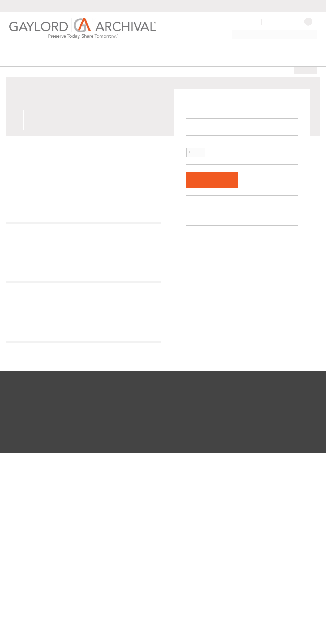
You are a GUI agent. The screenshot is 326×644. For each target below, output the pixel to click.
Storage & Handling (172, 50)
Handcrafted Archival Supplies (100, 554)
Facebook (152, 548)
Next (155, 249)
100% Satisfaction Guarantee (33, 554)
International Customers (95, 531)
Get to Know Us (156, 531)
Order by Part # (172, 6)
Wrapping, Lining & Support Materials (126, 60)
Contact (277, 6)
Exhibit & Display (64, 50)
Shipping (18, 542)
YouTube (151, 560)
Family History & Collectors (233, 50)
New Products (287, 50)
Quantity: (194, 134)
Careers (151, 542)
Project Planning (90, 542)
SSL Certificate (265, 625)
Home (13, 60)
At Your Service (93, 521)
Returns (17, 537)
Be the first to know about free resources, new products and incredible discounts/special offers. (259, 531)
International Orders (245, 6)
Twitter (150, 554)
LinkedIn (151, 566)
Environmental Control (116, 50)
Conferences (154, 537)
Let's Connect (158, 521)
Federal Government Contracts (100, 537)
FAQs (16, 548)
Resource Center (90, 560)
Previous (19, 249)
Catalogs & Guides (25, 566)
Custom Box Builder (206, 6)
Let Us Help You (26, 521)
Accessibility (108, 629)
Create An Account (282, 22)
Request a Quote (23, 560)
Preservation (25, 50)
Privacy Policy (89, 629)
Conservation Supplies (71, 60)
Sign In (251, 22)
